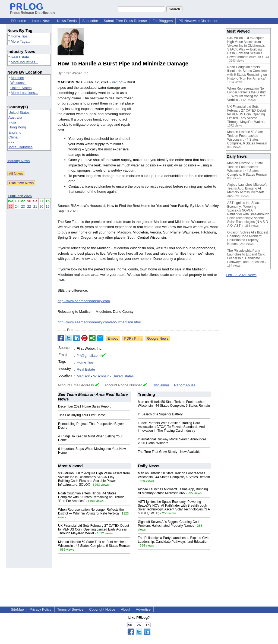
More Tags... (20, 41)
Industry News (18, 161)
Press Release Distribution (32, 11)
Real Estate (20, 57)
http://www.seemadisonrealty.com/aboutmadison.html (99, 322)
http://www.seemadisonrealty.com (84, 301)
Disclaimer (161, 385)
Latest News (42, 21)
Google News (158, 338)
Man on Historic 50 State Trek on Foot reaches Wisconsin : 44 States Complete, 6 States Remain (174, 404)
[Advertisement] (180, 119)
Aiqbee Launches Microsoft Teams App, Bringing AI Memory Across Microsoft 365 (173, 491)
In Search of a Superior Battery (160, 414)
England (15, 132)
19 (48, 206)
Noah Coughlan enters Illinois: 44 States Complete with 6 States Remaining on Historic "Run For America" (91, 497)
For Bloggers (163, 21)
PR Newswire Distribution (198, 21)
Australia (15, 117)
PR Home (18, 21)
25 (11, 206)
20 (41, 206)
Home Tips (19, 36)
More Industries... (24, 62)
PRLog (117, 82)
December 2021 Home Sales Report (84, 406)
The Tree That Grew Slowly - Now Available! (170, 452)
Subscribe (90, 21)
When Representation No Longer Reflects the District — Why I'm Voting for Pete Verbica (91, 512)
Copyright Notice (102, 609)
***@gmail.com (89, 356)
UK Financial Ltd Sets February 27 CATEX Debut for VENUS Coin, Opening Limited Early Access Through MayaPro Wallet (94, 529)
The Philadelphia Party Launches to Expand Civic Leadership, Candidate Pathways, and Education (174, 540)
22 (29, 206)
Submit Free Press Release (125, 21)
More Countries (20, 147)
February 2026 (20, 196)
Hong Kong (17, 127)
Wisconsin (18, 83)
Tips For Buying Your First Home (82, 415)
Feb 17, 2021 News (241, 275)
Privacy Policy (41, 609)
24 (17, 206)
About (126, 609)
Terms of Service (70, 609)
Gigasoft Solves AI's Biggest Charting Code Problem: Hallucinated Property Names (169, 524)
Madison (18, 78)
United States (21, 88)
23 (23, 206)
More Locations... (24, 93)
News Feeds (67, 21)
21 (35, 206)
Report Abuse (185, 385)
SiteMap (17, 609)
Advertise (143, 609)
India (12, 122)
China (13, 137)
